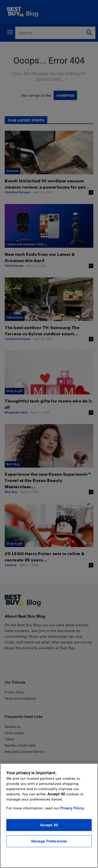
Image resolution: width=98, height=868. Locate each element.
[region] (49, 816)
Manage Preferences (49, 841)
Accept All (49, 825)
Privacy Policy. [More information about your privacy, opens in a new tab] (72, 808)
